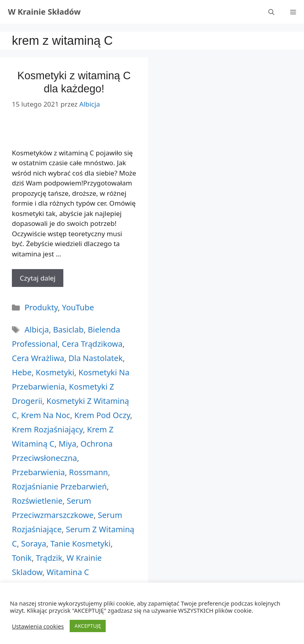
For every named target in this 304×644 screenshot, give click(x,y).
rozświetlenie (37, 501)
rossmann (88, 472)
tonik (22, 558)
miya (67, 444)
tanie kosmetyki (80, 544)
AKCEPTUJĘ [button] (88, 626)
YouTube (78, 307)
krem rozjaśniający (47, 429)
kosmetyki (55, 372)
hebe (22, 372)
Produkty (41, 307)
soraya (34, 544)
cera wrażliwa (38, 358)
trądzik (49, 558)
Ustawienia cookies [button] (38, 626)
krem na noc (46, 415)
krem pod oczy (102, 415)
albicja (37, 330)
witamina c (68, 572)
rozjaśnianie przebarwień (59, 486)
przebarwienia (38, 472)
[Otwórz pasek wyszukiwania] (271, 12)
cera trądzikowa (92, 344)
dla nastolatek (96, 358)
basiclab (68, 330)
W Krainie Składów (44, 12)
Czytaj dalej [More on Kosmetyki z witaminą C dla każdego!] (38, 278)
